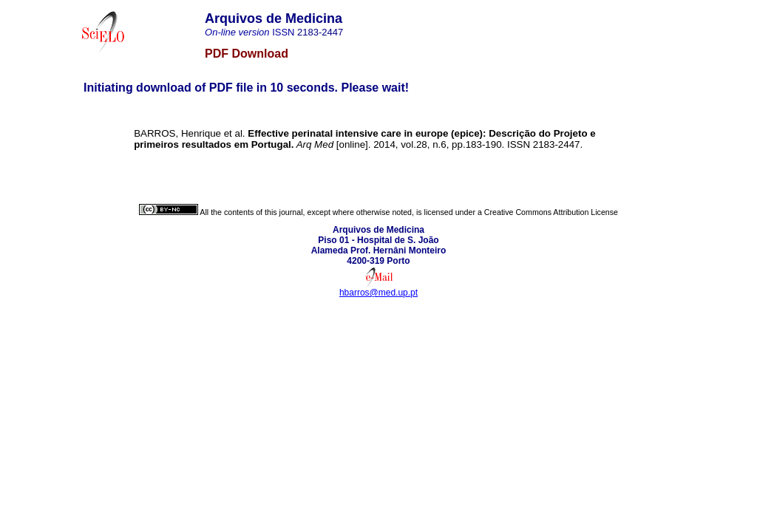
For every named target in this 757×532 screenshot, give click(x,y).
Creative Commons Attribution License (551, 212)
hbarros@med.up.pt (378, 293)
